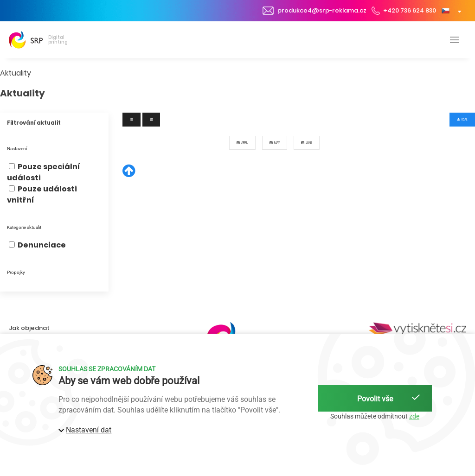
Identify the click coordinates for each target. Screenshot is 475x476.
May (275, 143)
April (242, 143)
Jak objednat (29, 328)
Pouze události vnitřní (42, 194)
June (307, 143)
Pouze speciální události (44, 172)
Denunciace (37, 245)
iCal (462, 119)
